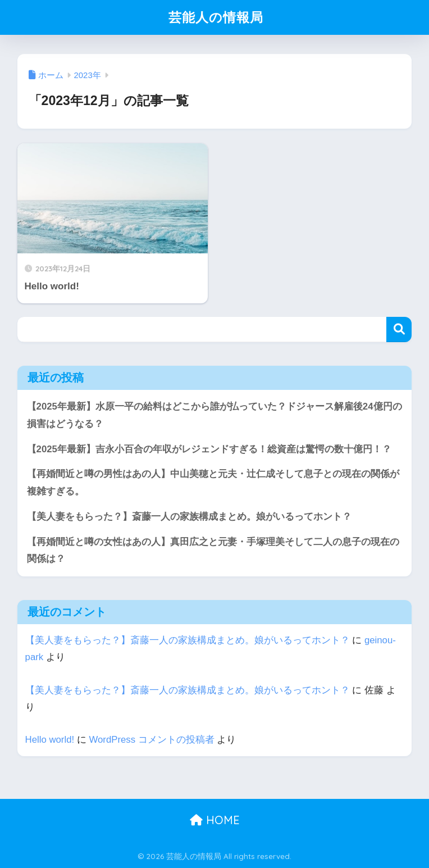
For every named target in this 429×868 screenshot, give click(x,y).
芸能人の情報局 (216, 17)
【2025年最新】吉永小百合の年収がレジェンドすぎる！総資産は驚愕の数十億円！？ (209, 449)
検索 (399, 330)
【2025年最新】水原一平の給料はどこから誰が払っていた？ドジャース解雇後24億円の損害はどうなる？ (214, 415)
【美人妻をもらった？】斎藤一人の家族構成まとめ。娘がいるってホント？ (189, 517)
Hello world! (50, 740)
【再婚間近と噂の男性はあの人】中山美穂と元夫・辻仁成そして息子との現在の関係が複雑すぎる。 (213, 483)
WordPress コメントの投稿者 (151, 740)
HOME (215, 820)
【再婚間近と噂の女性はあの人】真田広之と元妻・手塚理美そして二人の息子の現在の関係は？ (213, 551)
